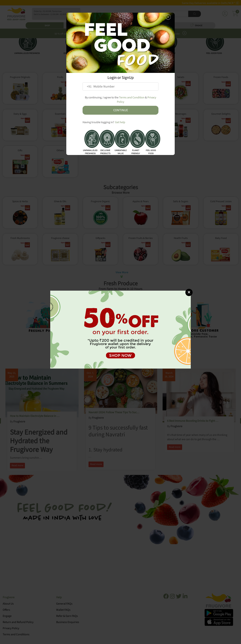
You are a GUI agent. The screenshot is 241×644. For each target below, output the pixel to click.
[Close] (189, 292)
